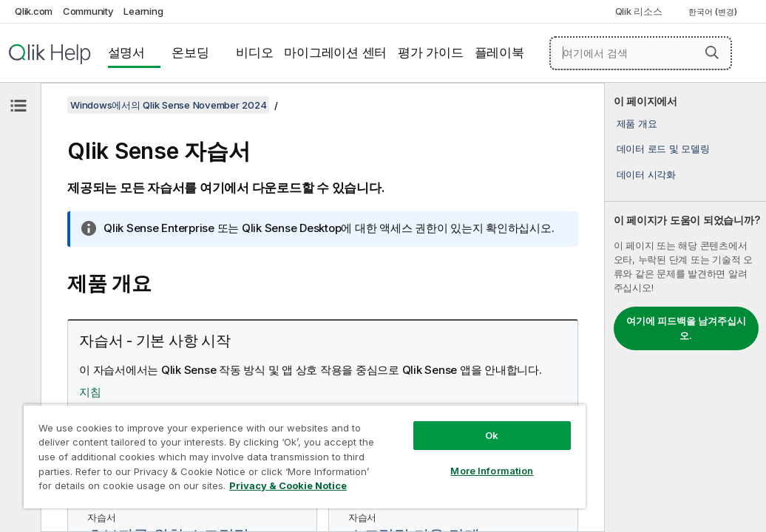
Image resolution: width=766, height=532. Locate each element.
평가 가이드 (431, 52)
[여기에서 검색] (641, 53)
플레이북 (499, 52)
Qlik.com (34, 11)
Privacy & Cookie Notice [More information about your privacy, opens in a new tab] (143, 488)
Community (88, 11)
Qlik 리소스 (639, 11)
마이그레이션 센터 (335, 52)
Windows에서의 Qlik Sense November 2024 (168, 105)
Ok (393, 409)
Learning (143, 11)
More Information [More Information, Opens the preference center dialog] (393, 445)
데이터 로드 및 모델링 (663, 149)
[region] (246, 443)
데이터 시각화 (646, 174)
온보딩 (190, 52)
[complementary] (685, 307)
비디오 (254, 52)
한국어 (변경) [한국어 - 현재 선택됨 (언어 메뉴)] (714, 12)
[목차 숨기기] (18, 106)
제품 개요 (637, 123)
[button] (712, 52)
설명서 (126, 52)
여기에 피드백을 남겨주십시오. (686, 328)
